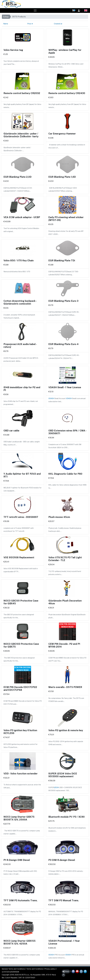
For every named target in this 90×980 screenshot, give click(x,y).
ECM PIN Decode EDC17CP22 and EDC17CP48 (20, 689)
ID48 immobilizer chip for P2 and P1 (22, 389)
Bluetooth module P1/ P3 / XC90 (67, 817)
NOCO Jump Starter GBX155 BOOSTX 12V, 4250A (20, 942)
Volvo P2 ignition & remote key (66, 730)
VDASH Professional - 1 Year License (64, 942)
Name (6, 24)
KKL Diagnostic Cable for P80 (65, 474)
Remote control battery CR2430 (67, 93)
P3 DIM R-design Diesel (62, 860)
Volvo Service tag (13, 50)
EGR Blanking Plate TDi (62, 261)
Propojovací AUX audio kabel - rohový (20, 346)
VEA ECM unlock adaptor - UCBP (22, 217)
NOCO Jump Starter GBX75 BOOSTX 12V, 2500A (19, 818)
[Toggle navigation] (35, 11)
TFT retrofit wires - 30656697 (21, 517)
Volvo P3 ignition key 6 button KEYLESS (20, 732)
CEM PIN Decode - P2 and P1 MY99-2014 (64, 645)
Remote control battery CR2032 (22, 93)
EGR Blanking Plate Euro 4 (63, 344)
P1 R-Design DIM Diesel (17, 860)
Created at (58, 24)
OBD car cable (11, 431)
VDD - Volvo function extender (21, 774)
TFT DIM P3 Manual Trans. (64, 900)
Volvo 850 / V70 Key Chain (19, 261)
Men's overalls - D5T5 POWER (65, 687)
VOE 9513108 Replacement (19, 557)
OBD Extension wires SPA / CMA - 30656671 (67, 432)
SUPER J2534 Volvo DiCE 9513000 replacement (63, 775)
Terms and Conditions (35, 969)
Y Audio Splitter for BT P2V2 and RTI (22, 475)
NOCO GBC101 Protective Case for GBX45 (21, 602)
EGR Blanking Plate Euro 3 (63, 301)
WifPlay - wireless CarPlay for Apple (65, 51)
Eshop (6, 17)
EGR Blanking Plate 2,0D (18, 177)
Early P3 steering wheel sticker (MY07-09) (66, 219)
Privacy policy (50, 969)
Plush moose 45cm (59, 517)
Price (30, 24)
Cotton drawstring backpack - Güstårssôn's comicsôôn (20, 302)
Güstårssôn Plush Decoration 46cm (65, 602)
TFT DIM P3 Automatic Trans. (21, 900)
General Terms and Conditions (13, 969)
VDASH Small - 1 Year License (65, 387)
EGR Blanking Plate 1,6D (62, 177)
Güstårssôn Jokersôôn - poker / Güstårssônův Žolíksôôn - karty (21, 135)
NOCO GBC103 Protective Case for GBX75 (21, 645)
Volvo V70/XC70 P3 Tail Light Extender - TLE (65, 559)
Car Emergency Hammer (62, 134)
